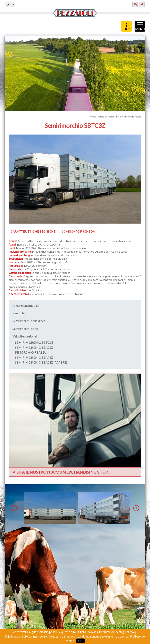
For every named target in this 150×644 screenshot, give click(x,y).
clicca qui (132, 632)
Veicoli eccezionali (25, 336)
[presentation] (14, 508)
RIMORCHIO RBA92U (31, 352)
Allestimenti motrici (26, 305)
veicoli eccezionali (107, 117)
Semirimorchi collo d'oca (29, 321)
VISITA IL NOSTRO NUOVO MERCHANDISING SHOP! (61, 472)
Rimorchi (19, 313)
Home (93, 117)
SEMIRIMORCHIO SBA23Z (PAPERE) (41, 362)
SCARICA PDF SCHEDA (79, 231)
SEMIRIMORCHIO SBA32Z (34, 347)
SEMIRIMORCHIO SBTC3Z (34, 342)
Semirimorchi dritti (25, 329)
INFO (126, 27)
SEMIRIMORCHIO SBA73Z (34, 357)
